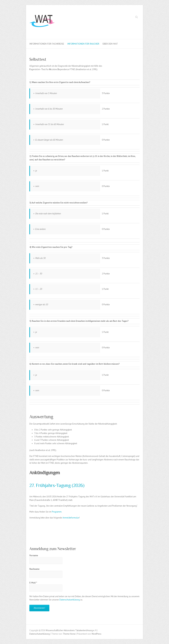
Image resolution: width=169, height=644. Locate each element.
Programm (57, 512)
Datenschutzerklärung (70, 600)
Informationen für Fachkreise (47, 44)
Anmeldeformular (71, 518)
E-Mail (33, 583)
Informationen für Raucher (83, 44)
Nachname (34, 569)
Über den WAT (110, 44)
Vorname (34, 555)
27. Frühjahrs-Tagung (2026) (57, 485)
